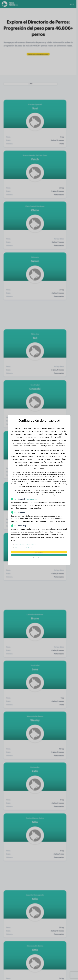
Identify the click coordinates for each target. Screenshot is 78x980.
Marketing (22, 521)
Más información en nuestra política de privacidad (35, 543)
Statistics (21, 508)
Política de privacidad (35, 565)
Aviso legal (47, 565)
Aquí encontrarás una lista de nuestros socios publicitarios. (38, 540)
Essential (27, 495)
